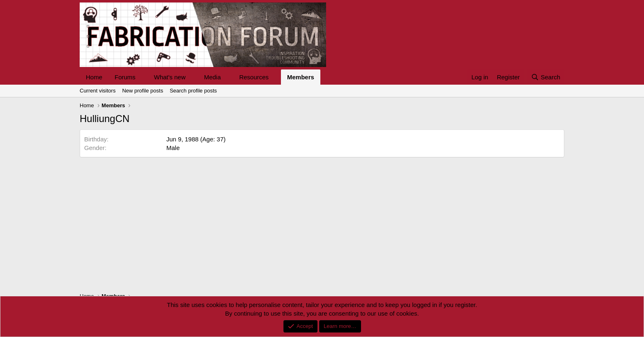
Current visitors (98, 91)
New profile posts (143, 91)
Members (301, 77)
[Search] (546, 77)
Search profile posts (193, 91)
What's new (170, 77)
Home (94, 77)
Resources (254, 77)
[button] (142, 77)
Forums (125, 77)
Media (213, 77)
